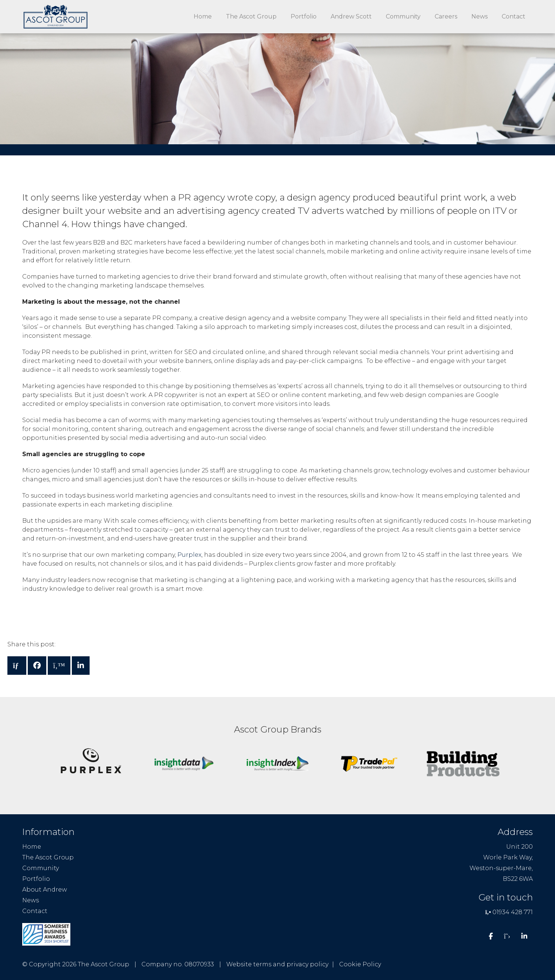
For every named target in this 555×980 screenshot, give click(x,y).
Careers (446, 16)
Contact (514, 16)
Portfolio (304, 16)
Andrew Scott (351, 16)
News (479, 16)
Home (203, 16)
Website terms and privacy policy (277, 964)
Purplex (189, 555)
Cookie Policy (360, 964)
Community (403, 16)
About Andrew (45, 890)
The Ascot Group (251, 16)
